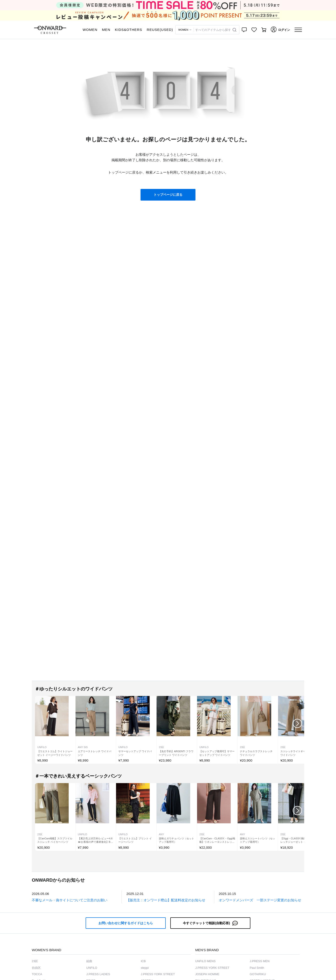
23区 (35, 961)
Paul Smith (257, 968)
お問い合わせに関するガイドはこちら (126, 923)
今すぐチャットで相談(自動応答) (210, 923)
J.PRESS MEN (260, 961)
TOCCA (37, 974)
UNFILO (92, 968)
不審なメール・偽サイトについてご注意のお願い (70, 900)
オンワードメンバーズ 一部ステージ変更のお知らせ (260, 900)
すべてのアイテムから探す (213, 30)
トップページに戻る (168, 195)
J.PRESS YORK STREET (158, 974)
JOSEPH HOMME (207, 974)
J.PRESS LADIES (98, 974)
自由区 (36, 968)
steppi (145, 968)
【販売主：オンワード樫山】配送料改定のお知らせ (166, 900)
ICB (143, 961)
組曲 (89, 961)
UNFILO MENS (205, 961)
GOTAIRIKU (258, 974)
